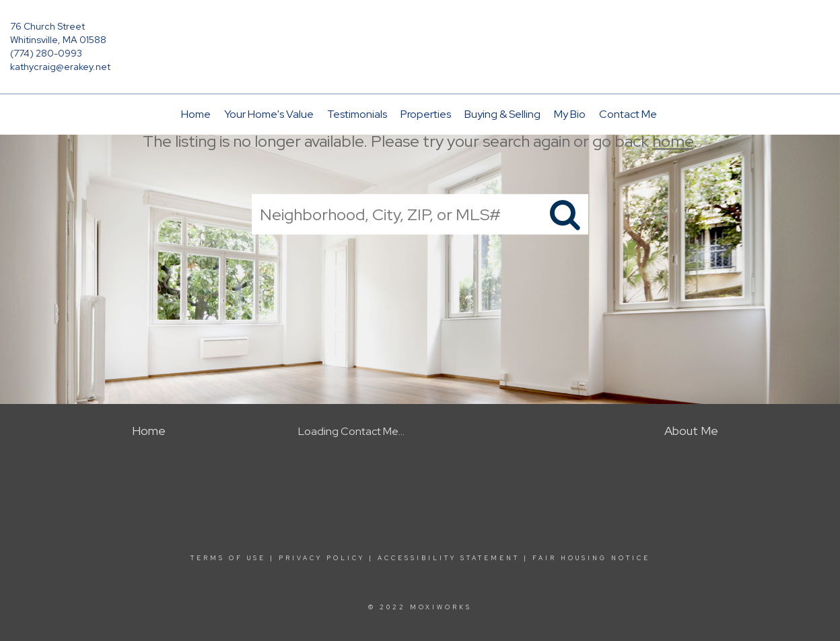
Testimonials (357, 114)
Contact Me (628, 114)
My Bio (570, 114)
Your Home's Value (269, 114)
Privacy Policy (322, 558)
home (673, 141)
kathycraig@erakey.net (60, 67)
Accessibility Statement (449, 558)
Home (196, 114)
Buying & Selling (502, 114)
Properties (426, 114)
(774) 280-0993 (46, 53)
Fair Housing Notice (591, 558)
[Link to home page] (420, 36)
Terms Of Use (228, 558)
